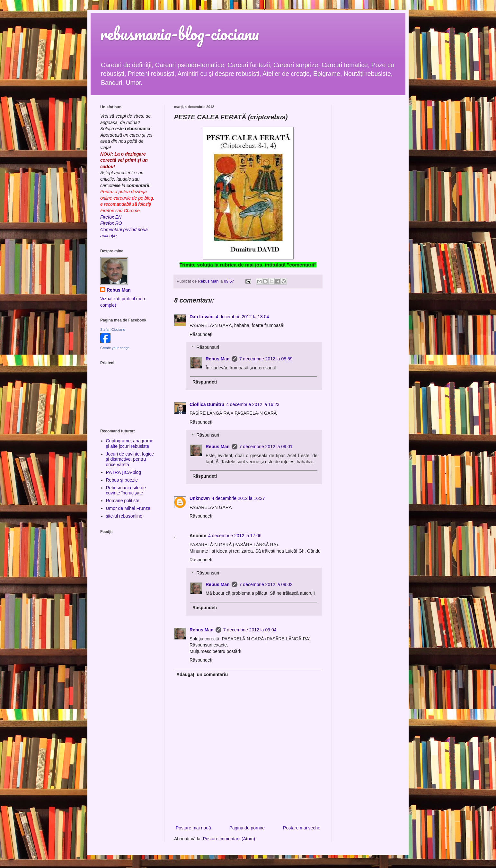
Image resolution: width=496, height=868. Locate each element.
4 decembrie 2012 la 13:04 (242, 317)
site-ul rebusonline (124, 516)
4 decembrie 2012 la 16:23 (253, 404)
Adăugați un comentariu (202, 674)
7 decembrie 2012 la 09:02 (266, 584)
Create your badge (115, 348)
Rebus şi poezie (122, 480)
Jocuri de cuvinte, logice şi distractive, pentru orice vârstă (130, 459)
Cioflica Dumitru (207, 404)
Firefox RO (111, 223)
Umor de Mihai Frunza (128, 508)
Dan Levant (202, 317)
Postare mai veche (302, 828)
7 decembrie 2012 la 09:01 (266, 447)
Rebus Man (218, 359)
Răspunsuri (208, 348)
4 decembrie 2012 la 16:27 (238, 498)
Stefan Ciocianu (113, 330)
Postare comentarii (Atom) (229, 839)
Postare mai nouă (193, 828)
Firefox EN (111, 217)
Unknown (200, 498)
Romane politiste (123, 501)
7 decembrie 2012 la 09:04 (250, 630)
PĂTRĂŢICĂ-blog (124, 472)
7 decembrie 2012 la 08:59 (266, 359)
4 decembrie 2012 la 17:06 (235, 536)
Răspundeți (201, 334)
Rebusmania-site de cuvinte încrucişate (126, 490)
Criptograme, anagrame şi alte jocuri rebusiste (130, 443)
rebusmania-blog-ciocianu (180, 34)
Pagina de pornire (247, 828)
